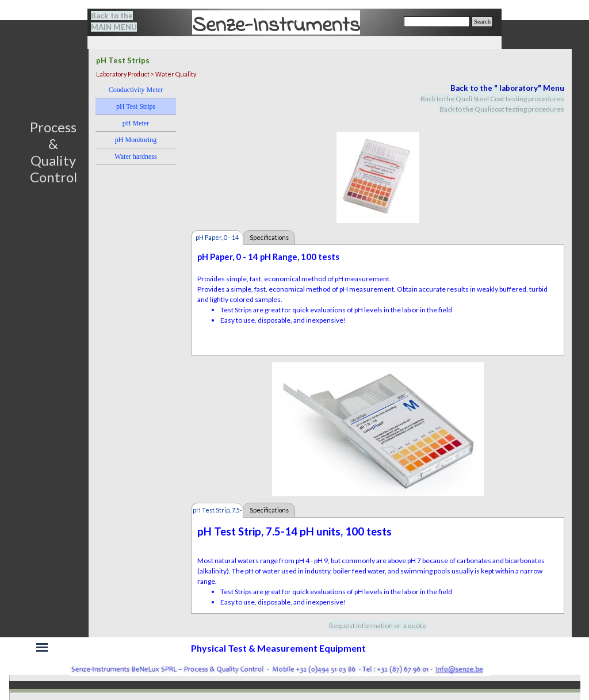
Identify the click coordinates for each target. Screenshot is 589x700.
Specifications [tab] (269, 237)
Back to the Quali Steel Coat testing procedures (492, 99)
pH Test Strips (136, 106)
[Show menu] (42, 647)
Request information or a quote (378, 626)
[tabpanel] (121, 21)
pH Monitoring (136, 140)
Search (482, 22)
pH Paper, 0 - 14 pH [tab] (217, 239)
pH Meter (136, 123)
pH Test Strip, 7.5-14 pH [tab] (217, 512)
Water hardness (135, 156)
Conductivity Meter (136, 90)
